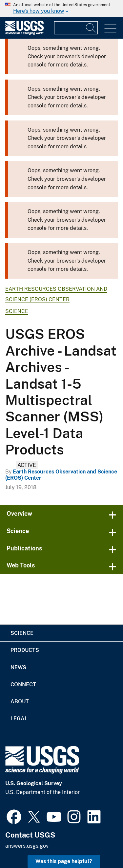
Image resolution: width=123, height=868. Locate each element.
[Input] (76, 28)
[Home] (24, 33)
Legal (19, 719)
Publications (24, 548)
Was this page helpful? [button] (64, 861)
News (18, 667)
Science (17, 311)
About (20, 702)
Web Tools (21, 565)
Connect (23, 684)
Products (25, 650)
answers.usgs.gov (27, 846)
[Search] (91, 28)
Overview (19, 514)
